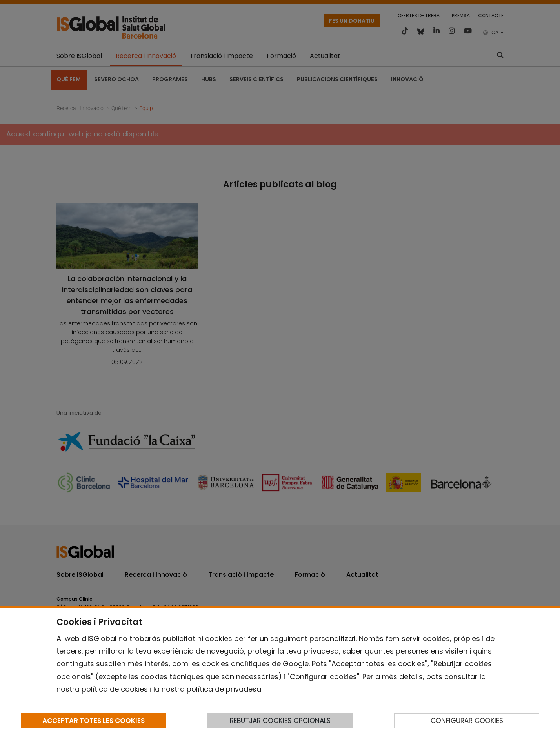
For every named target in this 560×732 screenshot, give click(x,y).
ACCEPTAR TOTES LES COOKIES (94, 721)
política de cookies (115, 689)
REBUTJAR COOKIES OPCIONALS (280, 721)
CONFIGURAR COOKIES (467, 721)
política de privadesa (224, 689)
